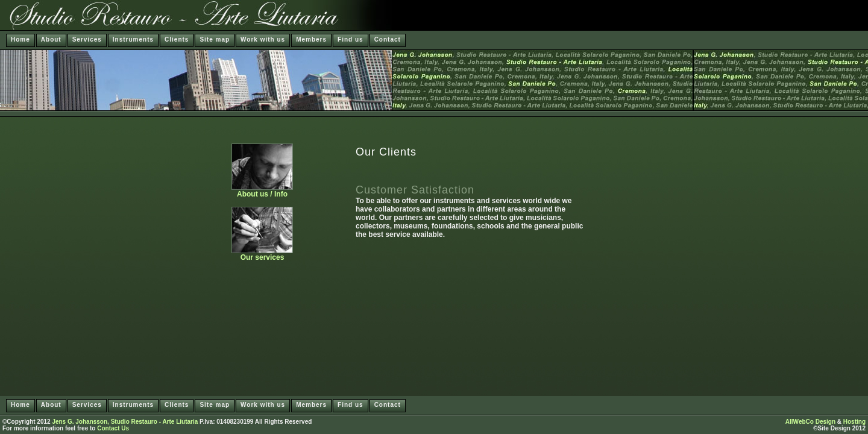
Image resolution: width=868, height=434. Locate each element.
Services (87, 39)
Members (311, 39)
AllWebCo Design (810, 422)
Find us (351, 39)
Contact (388, 39)
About (51, 39)
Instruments (133, 39)
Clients (177, 39)
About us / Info (262, 191)
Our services (262, 254)
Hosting (854, 422)
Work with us (263, 39)
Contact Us (113, 428)
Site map (215, 39)
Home (20, 39)
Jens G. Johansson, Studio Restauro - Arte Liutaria (125, 422)
